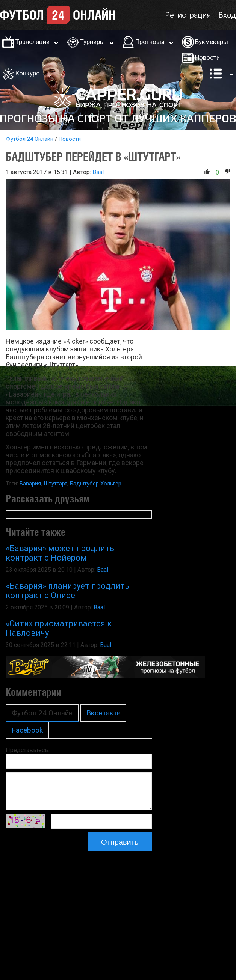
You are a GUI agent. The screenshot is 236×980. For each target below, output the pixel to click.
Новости (207, 57)
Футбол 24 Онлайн (30, 139)
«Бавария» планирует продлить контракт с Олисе (67, 591)
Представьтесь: (27, 750)
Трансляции (33, 42)
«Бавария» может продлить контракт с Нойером (60, 553)
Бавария (30, 484)
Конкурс (27, 73)
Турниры (92, 42)
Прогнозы (150, 42)
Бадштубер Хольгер (96, 484)
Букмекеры (212, 42)
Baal (98, 172)
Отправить (120, 842)
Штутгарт (55, 484)
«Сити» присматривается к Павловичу (59, 628)
